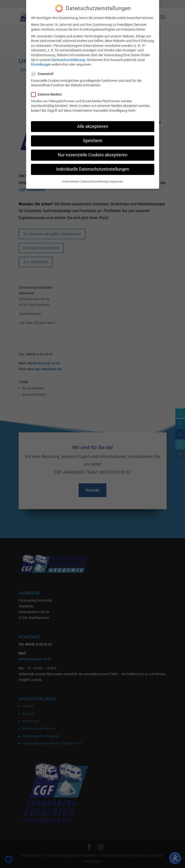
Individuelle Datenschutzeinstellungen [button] (93, 165)
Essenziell (44, 70)
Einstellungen (41, 61)
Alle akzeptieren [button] (93, 123)
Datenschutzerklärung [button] (94, 178)
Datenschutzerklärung (68, 56)
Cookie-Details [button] (71, 178)
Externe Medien (48, 91)
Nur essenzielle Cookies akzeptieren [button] (93, 151)
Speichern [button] (93, 137)
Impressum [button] (116, 178)
